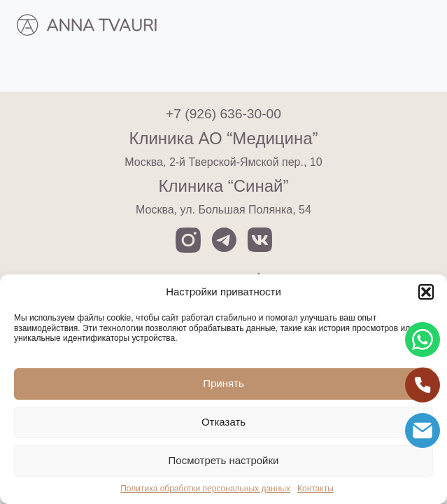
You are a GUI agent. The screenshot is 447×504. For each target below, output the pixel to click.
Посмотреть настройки (224, 460)
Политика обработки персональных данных (205, 489)
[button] (426, 292)
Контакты (315, 489)
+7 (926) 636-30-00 (223, 114)
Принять (223, 383)
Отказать (223, 422)
